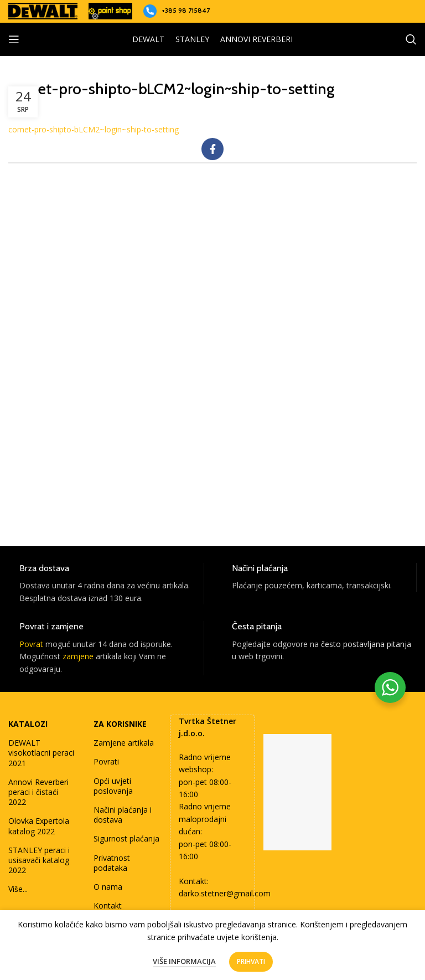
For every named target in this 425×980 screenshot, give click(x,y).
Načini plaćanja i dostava (123, 815)
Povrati (106, 761)
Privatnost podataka (112, 863)
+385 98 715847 (186, 10)
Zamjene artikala (124, 743)
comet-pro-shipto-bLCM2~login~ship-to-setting (94, 129)
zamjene (78, 656)
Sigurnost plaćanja (126, 838)
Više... (18, 889)
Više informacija (184, 961)
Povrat (31, 644)
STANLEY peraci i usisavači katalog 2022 (39, 860)
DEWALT (148, 39)
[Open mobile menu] (14, 39)
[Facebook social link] (212, 149)
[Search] (411, 39)
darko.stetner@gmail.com (225, 893)
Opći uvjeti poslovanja (113, 786)
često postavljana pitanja (366, 644)
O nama (108, 887)
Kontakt (108, 905)
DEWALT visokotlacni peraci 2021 (41, 753)
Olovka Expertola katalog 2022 (39, 826)
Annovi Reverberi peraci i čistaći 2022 (38, 792)
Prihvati (251, 961)
